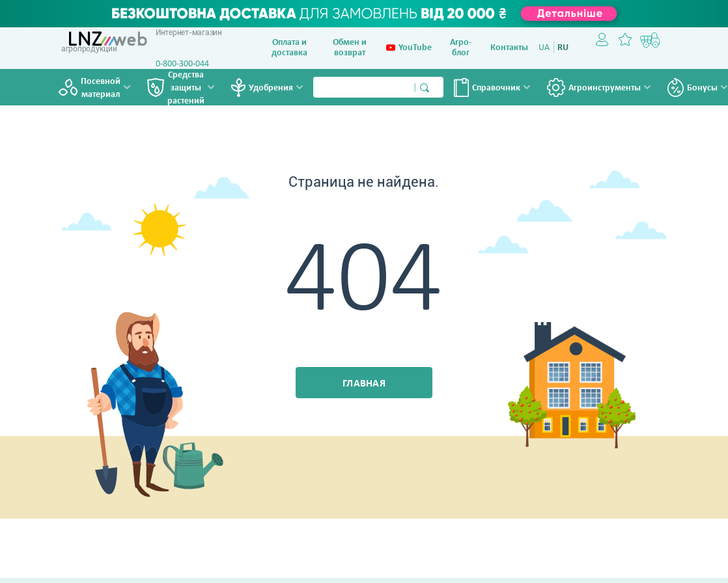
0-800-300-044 (182, 64)
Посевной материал (101, 88)
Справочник (496, 88)
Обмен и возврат (350, 48)
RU (563, 48)
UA (544, 48)
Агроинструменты (605, 88)
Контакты (509, 48)
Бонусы (702, 88)
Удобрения (271, 88)
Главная (364, 384)
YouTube (409, 48)
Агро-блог (461, 48)
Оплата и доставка (289, 48)
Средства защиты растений (186, 88)
